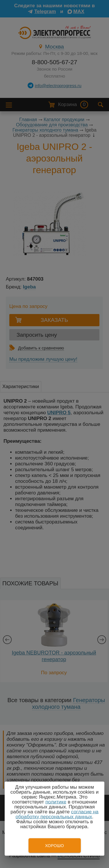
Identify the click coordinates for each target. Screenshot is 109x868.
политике (56, 802)
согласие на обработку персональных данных (57, 814)
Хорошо (54, 846)
